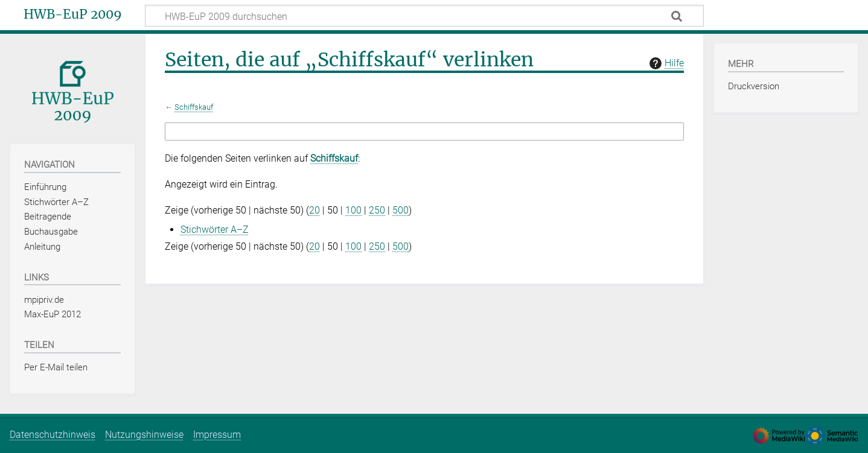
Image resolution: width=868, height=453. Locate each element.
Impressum (217, 435)
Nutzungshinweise (144, 435)
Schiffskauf (194, 107)
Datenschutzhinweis (53, 435)
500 (400, 210)
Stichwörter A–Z (215, 230)
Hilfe (665, 63)
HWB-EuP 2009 (73, 14)
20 (314, 210)
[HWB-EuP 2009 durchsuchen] (424, 16)
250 (377, 210)
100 (353, 210)
